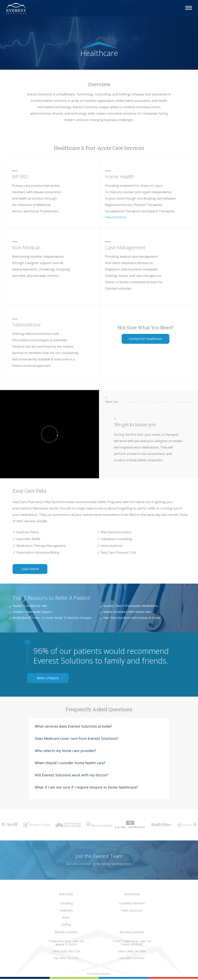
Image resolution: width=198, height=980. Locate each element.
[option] (40, 824)
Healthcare (66, 910)
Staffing (66, 925)
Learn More (30, 569)
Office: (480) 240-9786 (132, 951)
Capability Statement (132, 903)
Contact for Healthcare (146, 339)
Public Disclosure (132, 910)
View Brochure (116, 217)
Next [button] (195, 825)
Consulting (66, 903)
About (66, 917)
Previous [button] (3, 825)
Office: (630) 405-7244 (66, 951)
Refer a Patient (48, 678)
